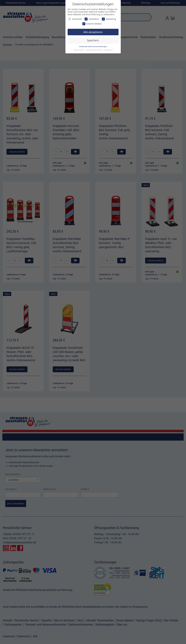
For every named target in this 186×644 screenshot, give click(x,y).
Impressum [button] (108, 50)
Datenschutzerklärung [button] (94, 50)
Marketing (109, 19)
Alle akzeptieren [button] (93, 32)
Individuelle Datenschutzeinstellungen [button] (93, 46)
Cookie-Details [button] (79, 50)
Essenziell (75, 19)
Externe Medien (92, 24)
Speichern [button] (93, 40)
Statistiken (92, 19)
